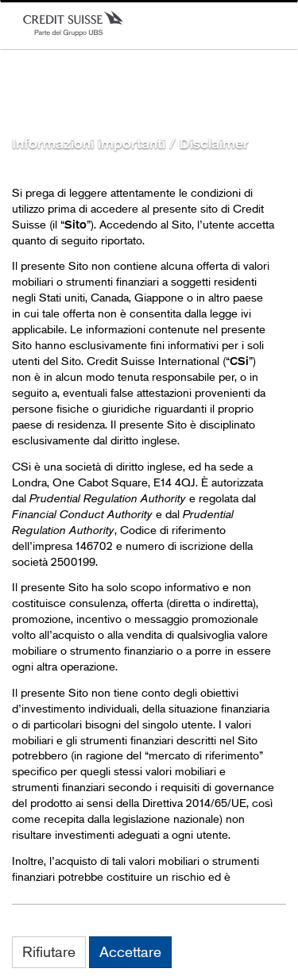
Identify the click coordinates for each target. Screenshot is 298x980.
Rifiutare (49, 951)
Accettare (130, 951)
